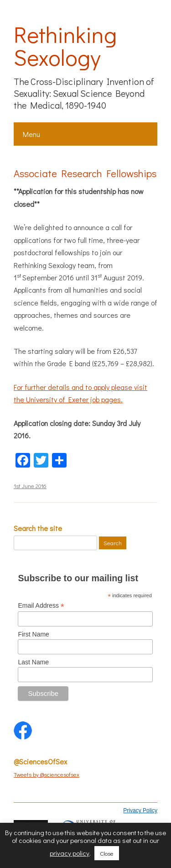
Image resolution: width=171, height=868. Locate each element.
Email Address (41, 606)
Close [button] (107, 853)
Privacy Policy (140, 810)
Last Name (33, 662)
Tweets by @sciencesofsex (47, 774)
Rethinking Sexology (65, 46)
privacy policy (70, 853)
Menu (31, 134)
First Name (33, 634)
